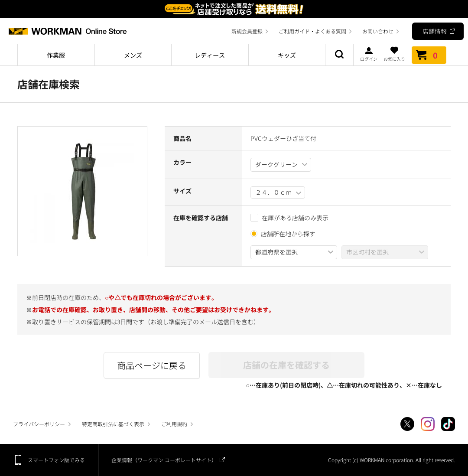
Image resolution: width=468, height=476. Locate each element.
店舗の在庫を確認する (286, 365)
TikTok (448, 424)
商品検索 (339, 55)
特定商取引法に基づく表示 (113, 424)
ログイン (369, 54)
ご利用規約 (174, 424)
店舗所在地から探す (288, 234)
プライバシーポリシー (39, 424)
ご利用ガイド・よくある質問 (312, 31)
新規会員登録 (247, 31)
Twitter (407, 424)
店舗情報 (435, 31)
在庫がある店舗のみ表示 (289, 218)
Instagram (428, 424)
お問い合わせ (378, 31)
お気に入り (394, 54)
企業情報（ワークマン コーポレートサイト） (164, 460)
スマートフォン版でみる (56, 460)
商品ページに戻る (152, 365)
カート (429, 55)
